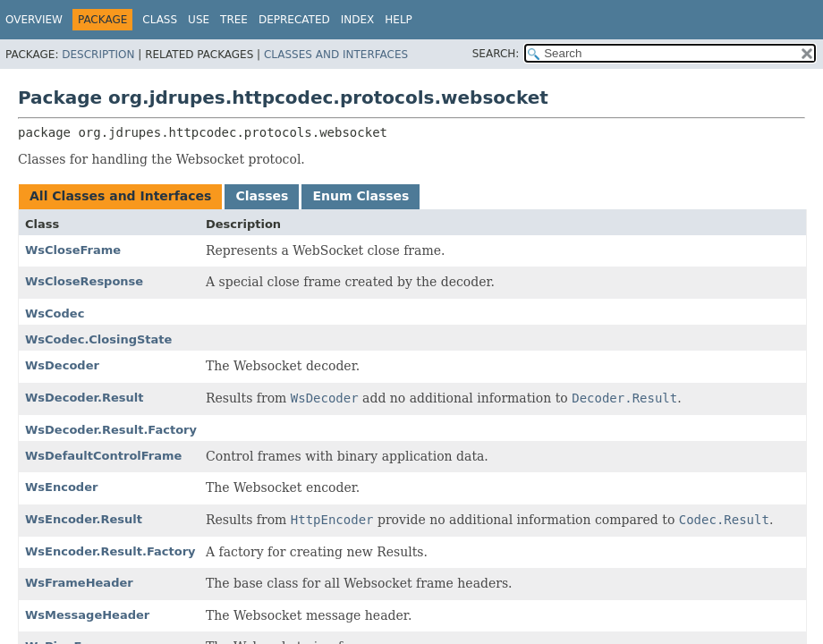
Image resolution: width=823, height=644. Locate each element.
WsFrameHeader (79, 583)
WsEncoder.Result (84, 519)
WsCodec (55, 314)
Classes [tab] (262, 196)
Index (358, 20)
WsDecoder (62, 365)
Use (199, 20)
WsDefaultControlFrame (103, 456)
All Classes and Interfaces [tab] (120, 196)
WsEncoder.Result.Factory (110, 551)
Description (98, 55)
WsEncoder (61, 487)
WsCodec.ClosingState (98, 339)
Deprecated (294, 20)
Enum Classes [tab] (361, 196)
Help (399, 20)
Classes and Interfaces (336, 55)
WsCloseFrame (73, 250)
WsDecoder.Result (84, 398)
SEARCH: (496, 54)
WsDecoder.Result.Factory (111, 430)
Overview (34, 20)
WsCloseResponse (84, 281)
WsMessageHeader (87, 615)
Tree (234, 20)
